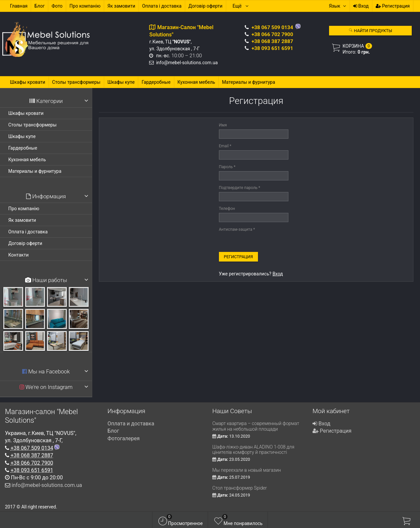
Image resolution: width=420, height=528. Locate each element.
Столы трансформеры (76, 82)
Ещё (241, 6)
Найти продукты (370, 31)
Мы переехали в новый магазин (247, 470)
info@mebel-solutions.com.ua (187, 63)
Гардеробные (156, 82)
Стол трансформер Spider (240, 488)
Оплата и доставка (131, 424)
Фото (57, 6)
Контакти (19, 255)
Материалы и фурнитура (249, 82)
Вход (361, 6)
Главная (19, 6)
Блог (40, 6)
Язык (337, 6)
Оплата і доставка (162, 6)
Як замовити (121, 6)
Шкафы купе (121, 82)
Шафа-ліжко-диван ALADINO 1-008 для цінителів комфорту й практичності (253, 450)
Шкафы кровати (28, 82)
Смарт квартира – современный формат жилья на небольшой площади (256, 426)
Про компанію (85, 6)
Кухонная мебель (196, 82)
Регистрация (393, 6)
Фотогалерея (124, 438)
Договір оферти (206, 6)
